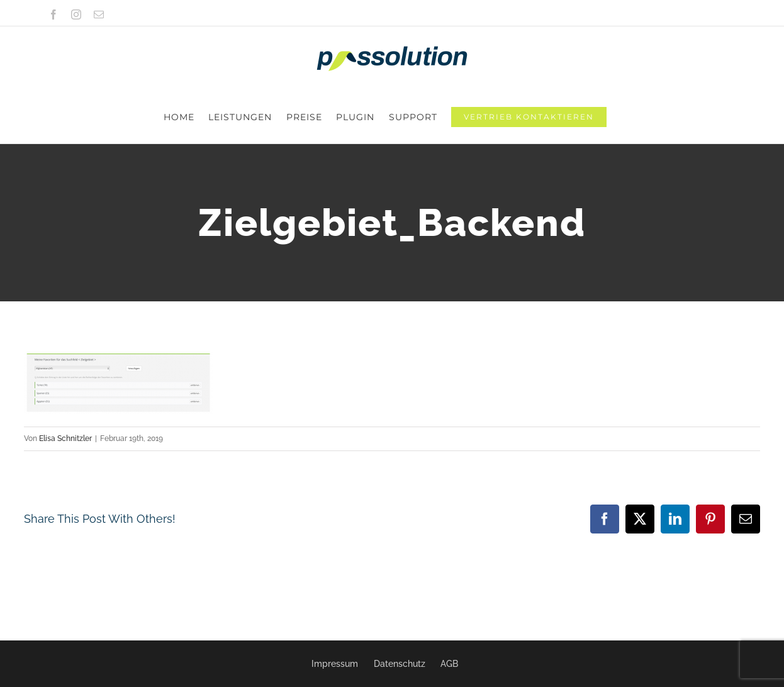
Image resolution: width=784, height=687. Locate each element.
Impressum (335, 664)
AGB (449, 664)
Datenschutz (400, 664)
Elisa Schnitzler (65, 386)
